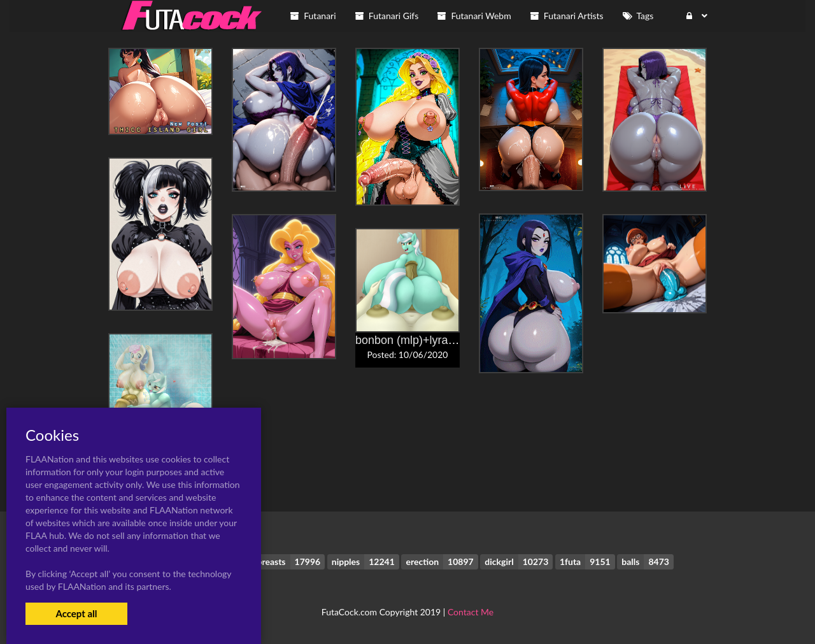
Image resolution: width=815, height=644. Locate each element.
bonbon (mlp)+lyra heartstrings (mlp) (448, 340)
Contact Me (471, 612)
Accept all (76, 613)
